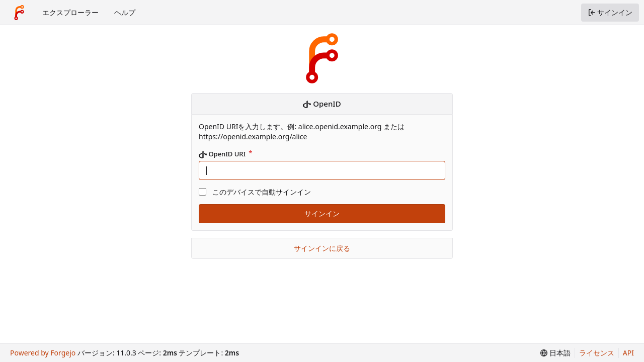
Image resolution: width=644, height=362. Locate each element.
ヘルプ (125, 12)
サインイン (322, 213)
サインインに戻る (322, 248)
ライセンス (597, 353)
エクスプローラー (70, 12)
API (628, 353)
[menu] (555, 353)
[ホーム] (19, 13)
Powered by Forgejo (43, 353)
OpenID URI (223, 154)
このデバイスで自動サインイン (262, 192)
